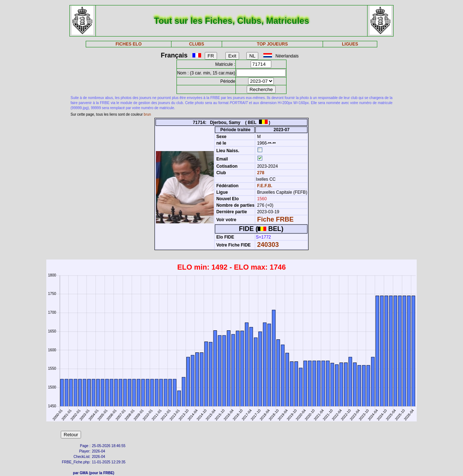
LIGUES (350, 44)
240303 (268, 245)
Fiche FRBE (275, 219)
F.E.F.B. (265, 186)
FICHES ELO (128, 44)
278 (260, 173)
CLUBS (197, 44)
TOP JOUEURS (272, 44)
